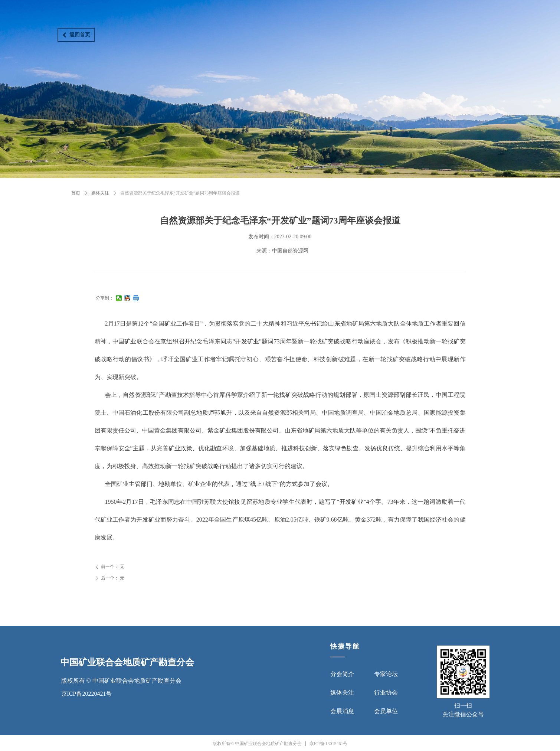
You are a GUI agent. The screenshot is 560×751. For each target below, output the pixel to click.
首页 (76, 193)
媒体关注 (100, 193)
